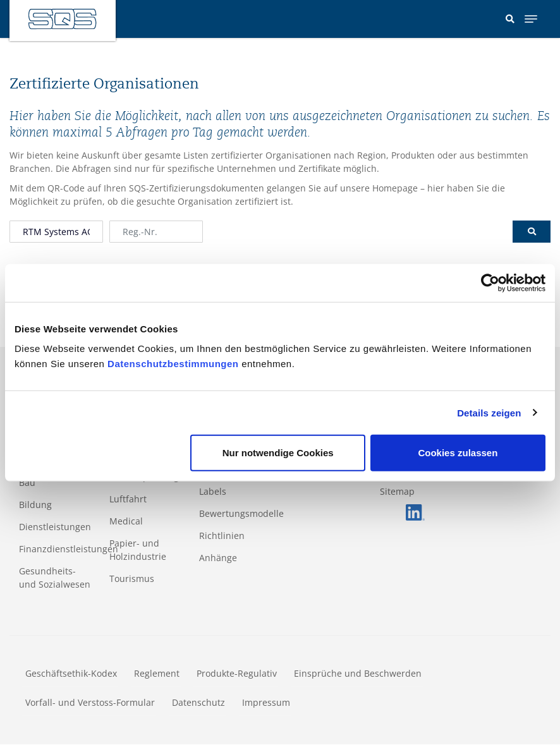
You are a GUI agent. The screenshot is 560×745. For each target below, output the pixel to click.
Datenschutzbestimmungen (173, 364)
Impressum (266, 702)
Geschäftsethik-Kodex (71, 673)
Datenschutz (198, 702)
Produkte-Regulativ (237, 673)
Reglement (157, 673)
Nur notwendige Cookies (278, 453)
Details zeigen (489, 412)
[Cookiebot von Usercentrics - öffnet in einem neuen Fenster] (490, 282)
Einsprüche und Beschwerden (358, 673)
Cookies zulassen (458, 453)
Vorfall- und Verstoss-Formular (90, 702)
